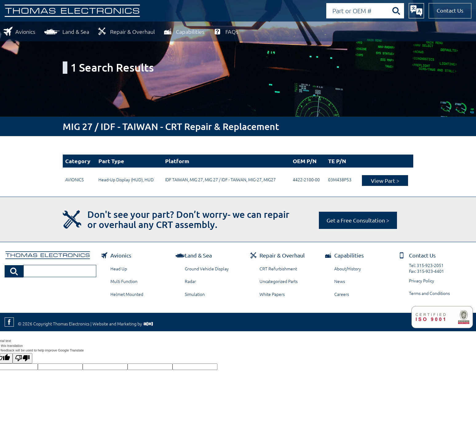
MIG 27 (196, 179)
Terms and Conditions (429, 293)
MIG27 (270, 179)
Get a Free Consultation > (358, 220)
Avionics (25, 31)
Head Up (119, 269)
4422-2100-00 (306, 179)
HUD (149, 179)
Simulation (195, 294)
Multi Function (124, 281)
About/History (348, 269)
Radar (190, 281)
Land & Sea (76, 31)
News (340, 281)
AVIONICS (74, 179)
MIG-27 (255, 179)
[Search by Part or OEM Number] (365, 11)
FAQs (232, 31)
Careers (342, 294)
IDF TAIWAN (177, 179)
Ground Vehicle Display (207, 269)
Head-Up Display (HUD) (121, 179)
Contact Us (450, 10)
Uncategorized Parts (279, 281)
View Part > (385, 181)
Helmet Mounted (127, 294)
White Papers (272, 294)
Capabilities (190, 31)
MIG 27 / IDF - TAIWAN (226, 179)
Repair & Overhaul (133, 31)
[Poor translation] (22, 358)
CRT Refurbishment (278, 269)
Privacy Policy (422, 281)
